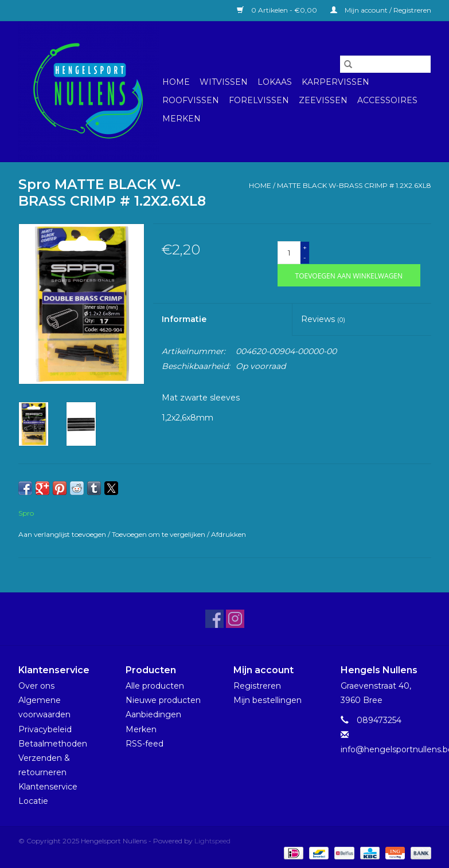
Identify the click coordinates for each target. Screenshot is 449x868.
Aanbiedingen (153, 714)
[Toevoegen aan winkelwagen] (349, 275)
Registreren (257, 686)
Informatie (184, 319)
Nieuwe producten (163, 700)
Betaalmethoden (53, 744)
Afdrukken (229, 534)
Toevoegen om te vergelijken (159, 534)
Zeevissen (323, 100)
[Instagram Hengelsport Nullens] (235, 619)
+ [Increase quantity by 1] (305, 247)
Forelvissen (259, 100)
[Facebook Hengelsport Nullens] (214, 619)
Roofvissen (191, 100)
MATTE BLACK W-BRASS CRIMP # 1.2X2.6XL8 (354, 185)
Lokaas (275, 82)
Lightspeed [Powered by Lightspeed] (212, 841)
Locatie (33, 801)
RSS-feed (145, 744)
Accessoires (387, 100)
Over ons (36, 686)
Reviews (323, 319)
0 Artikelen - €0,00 (278, 10)
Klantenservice (48, 787)
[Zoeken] (385, 64)
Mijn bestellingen (268, 700)
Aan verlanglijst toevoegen (63, 534)
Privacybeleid (45, 729)
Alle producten (155, 686)
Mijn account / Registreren (381, 10)
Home (176, 82)
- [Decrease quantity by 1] (305, 258)
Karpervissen (335, 82)
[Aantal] (289, 253)
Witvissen (224, 82)
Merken (181, 119)
